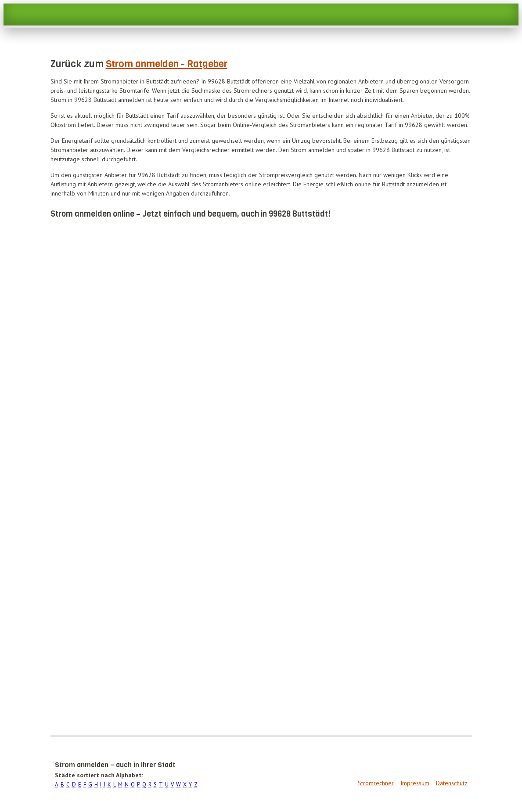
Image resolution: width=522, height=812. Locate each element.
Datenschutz (452, 783)
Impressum (415, 783)
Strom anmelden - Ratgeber (167, 64)
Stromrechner (376, 783)
